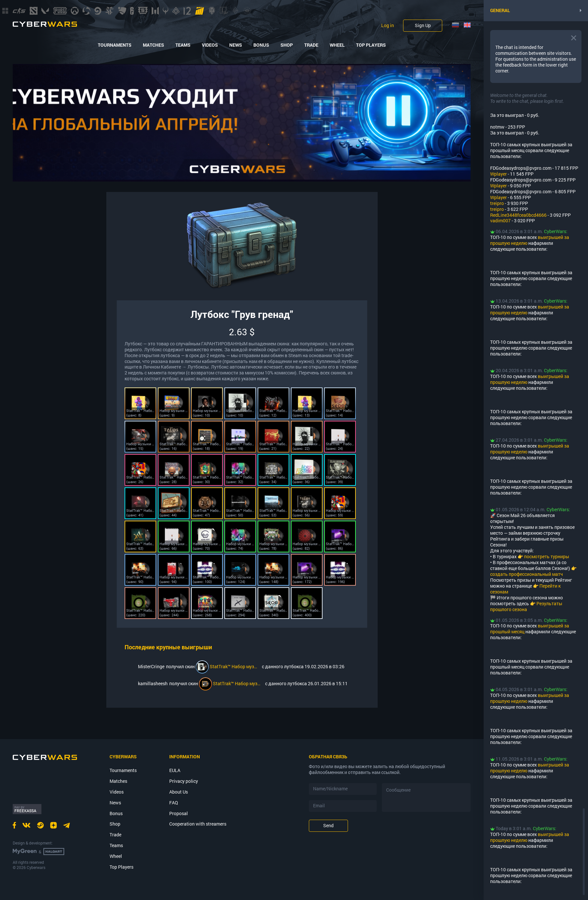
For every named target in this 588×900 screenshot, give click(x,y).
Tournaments (115, 45)
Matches (153, 45)
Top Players (371, 45)
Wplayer (498, 174)
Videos (210, 45)
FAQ (174, 803)
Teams (183, 45)
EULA (175, 770)
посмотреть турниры (547, 556)
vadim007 (500, 221)
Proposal (179, 813)
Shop (287, 45)
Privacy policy (184, 781)
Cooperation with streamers (198, 824)
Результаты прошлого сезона (526, 606)
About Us (179, 792)
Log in (388, 25)
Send (328, 825)
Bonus (261, 45)
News (236, 45)
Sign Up (423, 25)
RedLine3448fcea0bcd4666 (518, 215)
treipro (497, 203)
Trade (311, 45)
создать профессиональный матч (527, 574)
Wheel (337, 45)
